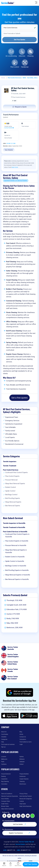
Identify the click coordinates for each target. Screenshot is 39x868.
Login (21, 744)
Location (4, 757)
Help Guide (23, 804)
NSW (24, 78)
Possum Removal (11, 480)
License (22, 801)
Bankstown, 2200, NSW (15, 628)
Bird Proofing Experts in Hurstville (17, 570)
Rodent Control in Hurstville (15, 557)
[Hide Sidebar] (36, 2)
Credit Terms (5, 804)
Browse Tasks (5, 806)
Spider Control (10, 491)
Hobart (22, 764)
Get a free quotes (19, 398)
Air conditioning (11, 56)
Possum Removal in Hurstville (16, 545)
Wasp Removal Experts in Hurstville (18, 575)
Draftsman (23, 776)
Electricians (23, 784)
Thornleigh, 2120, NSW (14, 600)
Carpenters (4, 779)
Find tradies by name (25, 742)
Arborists (22, 56)
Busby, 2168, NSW (13, 618)
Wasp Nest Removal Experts (15, 484)
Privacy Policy (24, 794)
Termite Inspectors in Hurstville (14, 523)
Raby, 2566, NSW (12, 623)
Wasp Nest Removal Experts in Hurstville (16, 551)
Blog (21, 732)
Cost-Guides (5, 734)
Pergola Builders (24, 774)
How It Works (5, 799)
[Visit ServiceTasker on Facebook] (4, 816)
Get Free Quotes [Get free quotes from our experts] (20, 824)
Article (21, 734)
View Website (9, 150)
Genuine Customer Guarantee (10, 796)
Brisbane (22, 759)
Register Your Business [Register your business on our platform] (19, 833)
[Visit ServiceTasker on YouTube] (28, 816)
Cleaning (30, 56)
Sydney (22, 757)
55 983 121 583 (11, 143)
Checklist (4, 737)
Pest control (15, 67)
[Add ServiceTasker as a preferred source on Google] (20, 692)
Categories (4, 739)
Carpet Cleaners (24, 779)
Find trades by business (8, 744)
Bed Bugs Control (11, 495)
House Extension (6, 774)
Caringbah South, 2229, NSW (16, 605)
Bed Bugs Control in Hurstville (16, 566)
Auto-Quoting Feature (26, 796)
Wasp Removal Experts (13, 502)
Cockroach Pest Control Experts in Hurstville (17, 535)
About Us (4, 732)
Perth (3, 762)
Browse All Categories (26, 799)
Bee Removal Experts (13, 506)
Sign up (3, 747)
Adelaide (22, 762)
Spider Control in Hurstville (15, 561)
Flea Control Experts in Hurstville (17, 541)
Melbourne (4, 759)
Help (3, 742)
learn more (15, 167)
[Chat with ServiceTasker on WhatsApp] (32, 816)
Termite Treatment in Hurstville (14, 527)
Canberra (4, 764)
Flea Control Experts (12, 476)
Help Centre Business (25, 806)
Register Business (18, 864)
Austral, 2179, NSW (13, 614)
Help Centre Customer (7, 809)
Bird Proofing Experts (13, 498)
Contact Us (23, 737)
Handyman (25, 67)
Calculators (23, 739)
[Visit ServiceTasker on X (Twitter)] (14, 816)
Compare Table (6, 801)
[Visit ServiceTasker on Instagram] (18, 816)
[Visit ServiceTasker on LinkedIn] (23, 816)
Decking (3, 776)
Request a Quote (20, 107)
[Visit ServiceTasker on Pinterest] (9, 816)
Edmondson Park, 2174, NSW (17, 609)
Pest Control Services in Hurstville (15, 532)
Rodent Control (11, 487)
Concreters (4, 784)
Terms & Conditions (7, 794)
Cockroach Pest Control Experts (16, 472)
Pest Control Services (15, 78)
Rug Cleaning (5, 781)
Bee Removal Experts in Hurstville (17, 579)
